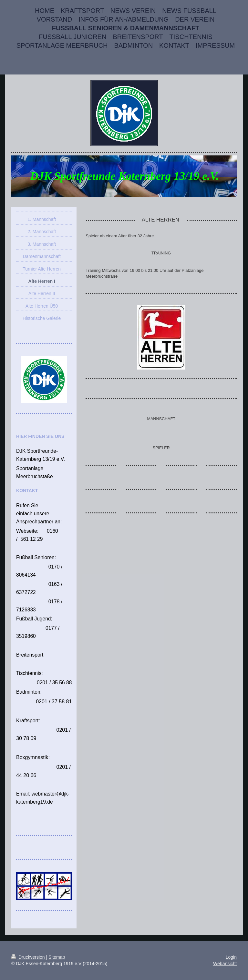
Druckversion (29, 957)
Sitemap (57, 957)
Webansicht (225, 964)
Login (231, 957)
